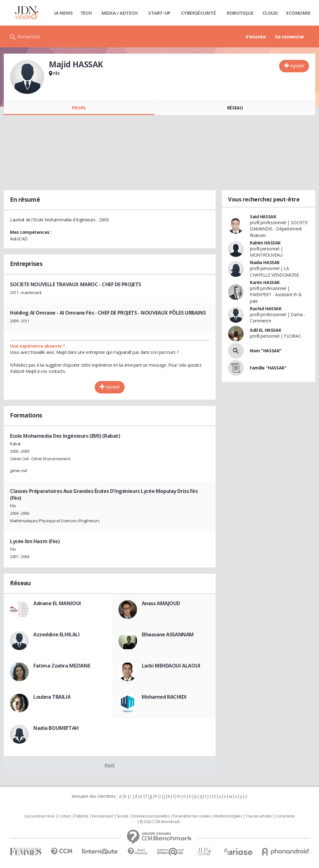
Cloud (270, 13)
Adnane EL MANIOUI (57, 603)
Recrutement (102, 816)
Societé (122, 816)
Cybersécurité (198, 13)
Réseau (235, 108)
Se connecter (290, 36)
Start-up (159, 13)
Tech (86, 13)
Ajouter (297, 66)
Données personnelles (151, 816)
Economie (298, 13)
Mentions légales (228, 816)
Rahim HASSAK (265, 243)
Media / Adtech (120, 13)
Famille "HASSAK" (268, 368)
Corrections (285, 816)
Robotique (240, 13)
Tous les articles (259, 816)
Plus (110, 765)
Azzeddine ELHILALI (56, 634)
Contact (64, 816)
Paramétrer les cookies (192, 816)
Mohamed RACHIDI (164, 697)
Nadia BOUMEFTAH (56, 728)
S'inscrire (256, 36)
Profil (79, 108)
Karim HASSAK (265, 282)
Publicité (81, 816)
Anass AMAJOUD (161, 603)
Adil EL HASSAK (265, 330)
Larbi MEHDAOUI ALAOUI (171, 666)
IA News (64, 13)
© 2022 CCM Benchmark (160, 822)
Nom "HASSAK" (266, 351)
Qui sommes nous (39, 816)
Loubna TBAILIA (52, 697)
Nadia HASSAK (265, 262)
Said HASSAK (263, 217)
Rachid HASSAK (266, 309)
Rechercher (29, 36)
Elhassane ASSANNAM (168, 634)
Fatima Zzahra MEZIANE (62, 666)
